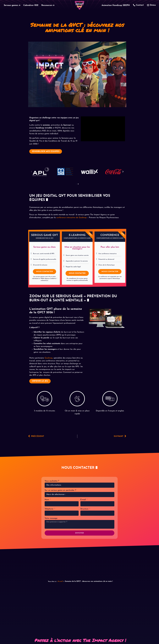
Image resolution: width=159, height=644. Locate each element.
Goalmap (49, 358)
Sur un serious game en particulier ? (60, 490)
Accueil (60, 581)
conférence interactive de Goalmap (71, 218)
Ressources (48, 5)
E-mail (83, 500)
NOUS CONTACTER (44, 272)
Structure (85, 509)
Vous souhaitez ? (52, 481)
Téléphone (49, 509)
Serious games (12, 5)
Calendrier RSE (31, 5)
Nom (47, 500)
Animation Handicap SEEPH (116, 5)
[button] (31, 172)
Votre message (51, 518)
